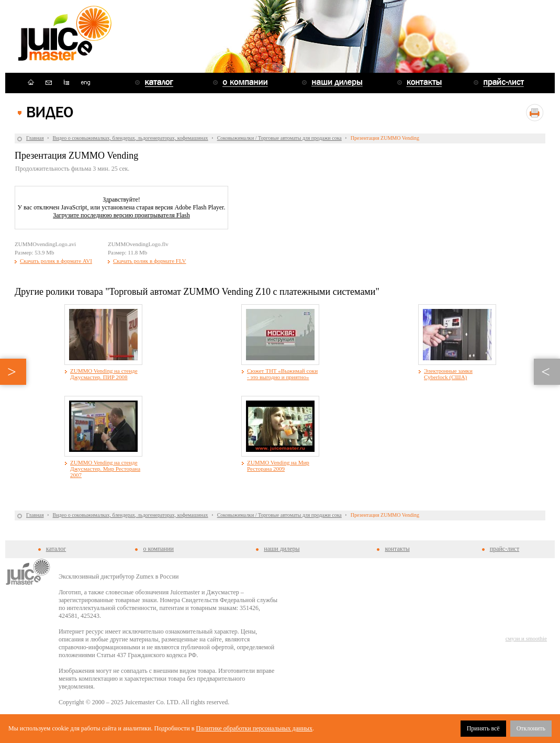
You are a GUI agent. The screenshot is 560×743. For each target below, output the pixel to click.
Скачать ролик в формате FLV (150, 261)
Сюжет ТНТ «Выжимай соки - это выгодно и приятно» (282, 374)
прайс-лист (505, 549)
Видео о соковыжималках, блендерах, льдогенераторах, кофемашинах (131, 138)
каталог (56, 549)
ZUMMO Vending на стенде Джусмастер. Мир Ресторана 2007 (105, 469)
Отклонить (531, 728)
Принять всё (483, 728)
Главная (35, 138)
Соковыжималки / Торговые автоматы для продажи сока (279, 138)
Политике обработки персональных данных (254, 728)
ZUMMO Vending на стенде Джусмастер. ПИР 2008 (104, 374)
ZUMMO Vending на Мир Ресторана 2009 (278, 465)
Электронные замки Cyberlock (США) (448, 374)
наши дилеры (282, 549)
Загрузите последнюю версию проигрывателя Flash (121, 215)
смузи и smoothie (526, 638)
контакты (397, 549)
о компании (158, 549)
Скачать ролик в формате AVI (56, 261)
